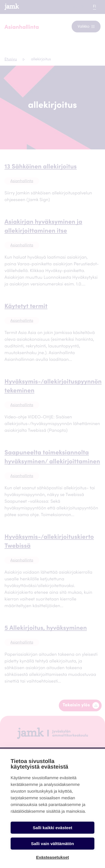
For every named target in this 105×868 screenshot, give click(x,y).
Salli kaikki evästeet (53, 828)
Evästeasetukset (53, 857)
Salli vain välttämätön (53, 844)
